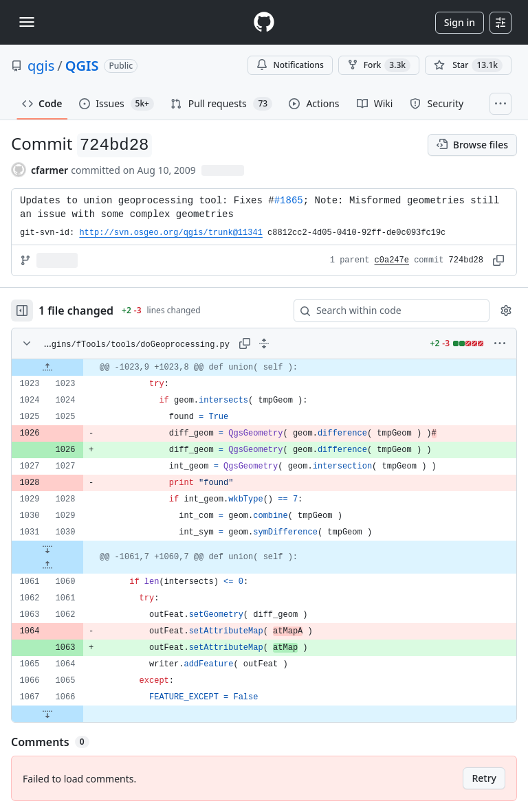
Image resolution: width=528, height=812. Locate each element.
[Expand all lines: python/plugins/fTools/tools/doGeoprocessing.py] (264, 343)
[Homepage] (264, 22)
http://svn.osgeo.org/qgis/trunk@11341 (170, 233)
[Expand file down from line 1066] (47, 714)
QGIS (82, 66)
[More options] (500, 343)
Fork (379, 65)
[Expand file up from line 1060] (47, 565)
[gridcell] (264, 368)
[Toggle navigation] (27, 22)
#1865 (289, 201)
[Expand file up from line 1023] (47, 368)
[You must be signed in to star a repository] (468, 65)
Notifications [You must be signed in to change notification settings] (290, 65)
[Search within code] (385, 311)
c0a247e (392, 260)
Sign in (460, 22)
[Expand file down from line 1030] (47, 549)
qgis (41, 66)
